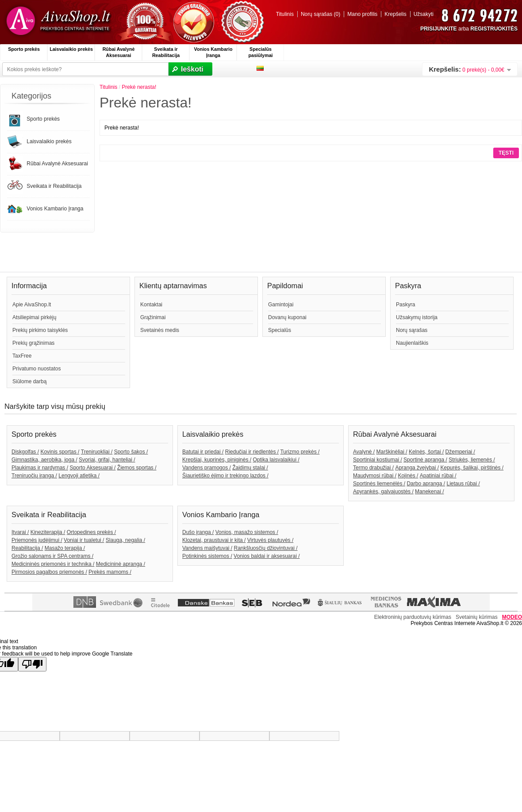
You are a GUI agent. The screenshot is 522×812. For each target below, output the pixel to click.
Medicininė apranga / (121, 564)
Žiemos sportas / (137, 468)
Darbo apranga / (426, 484)
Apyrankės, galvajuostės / (383, 492)
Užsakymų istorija (417, 317)
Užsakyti (424, 14)
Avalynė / (364, 452)
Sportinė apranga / (425, 460)
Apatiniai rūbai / (438, 476)
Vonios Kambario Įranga (213, 52)
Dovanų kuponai (287, 317)
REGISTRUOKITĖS (494, 29)
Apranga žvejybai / (417, 468)
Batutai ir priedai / (203, 452)
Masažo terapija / (65, 548)
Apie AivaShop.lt (32, 305)
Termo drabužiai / (373, 468)
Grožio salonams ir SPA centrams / (52, 556)
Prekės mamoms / (110, 572)
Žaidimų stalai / (250, 468)
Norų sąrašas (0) (320, 14)
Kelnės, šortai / (426, 452)
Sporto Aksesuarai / (92, 468)
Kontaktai (151, 305)
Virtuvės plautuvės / (271, 540)
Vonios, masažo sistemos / (247, 532)
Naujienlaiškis (412, 343)
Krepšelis (395, 14)
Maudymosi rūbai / (375, 476)
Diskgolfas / (25, 452)
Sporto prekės (24, 49)
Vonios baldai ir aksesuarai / (267, 556)
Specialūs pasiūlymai (260, 52)
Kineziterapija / (48, 532)
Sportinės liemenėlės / (379, 484)
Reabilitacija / (27, 548)
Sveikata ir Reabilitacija (166, 52)
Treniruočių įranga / (34, 476)
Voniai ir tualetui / (84, 540)
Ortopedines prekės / (91, 532)
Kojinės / (408, 476)
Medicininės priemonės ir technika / (53, 564)
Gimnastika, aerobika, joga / (44, 460)
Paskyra (405, 305)
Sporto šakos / (131, 452)
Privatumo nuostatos (36, 369)
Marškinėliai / (392, 452)
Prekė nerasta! (139, 87)
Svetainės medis (160, 330)
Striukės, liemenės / (472, 460)
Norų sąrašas (412, 330)
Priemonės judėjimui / (37, 540)
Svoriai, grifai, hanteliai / (107, 460)
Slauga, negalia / (125, 540)
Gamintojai (281, 305)
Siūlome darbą (29, 381)
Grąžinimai (153, 317)
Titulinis (285, 14)
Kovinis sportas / (60, 452)
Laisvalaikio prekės (71, 49)
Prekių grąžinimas (33, 343)
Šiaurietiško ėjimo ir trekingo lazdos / (225, 476)
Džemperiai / (460, 452)
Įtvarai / (20, 532)
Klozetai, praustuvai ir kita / (214, 540)
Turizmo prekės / (300, 452)
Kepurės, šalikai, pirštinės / (472, 468)
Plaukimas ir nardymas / (40, 468)
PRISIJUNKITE (439, 29)
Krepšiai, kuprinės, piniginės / (217, 460)
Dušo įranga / (198, 532)
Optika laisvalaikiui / (276, 460)
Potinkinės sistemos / (207, 556)
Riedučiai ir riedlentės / (252, 452)
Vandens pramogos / (207, 468)
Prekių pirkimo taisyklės (40, 330)
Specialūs (280, 330)
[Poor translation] (32, 664)
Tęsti (506, 153)
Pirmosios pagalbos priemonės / (49, 572)
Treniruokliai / (97, 452)
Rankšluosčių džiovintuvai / (266, 548)
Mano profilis (362, 14)
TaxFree (22, 356)
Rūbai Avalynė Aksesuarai (119, 52)
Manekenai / (429, 492)
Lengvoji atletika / (79, 476)
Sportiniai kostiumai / (378, 460)
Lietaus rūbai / (463, 484)
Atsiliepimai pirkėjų (34, 317)
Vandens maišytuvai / (207, 548)
